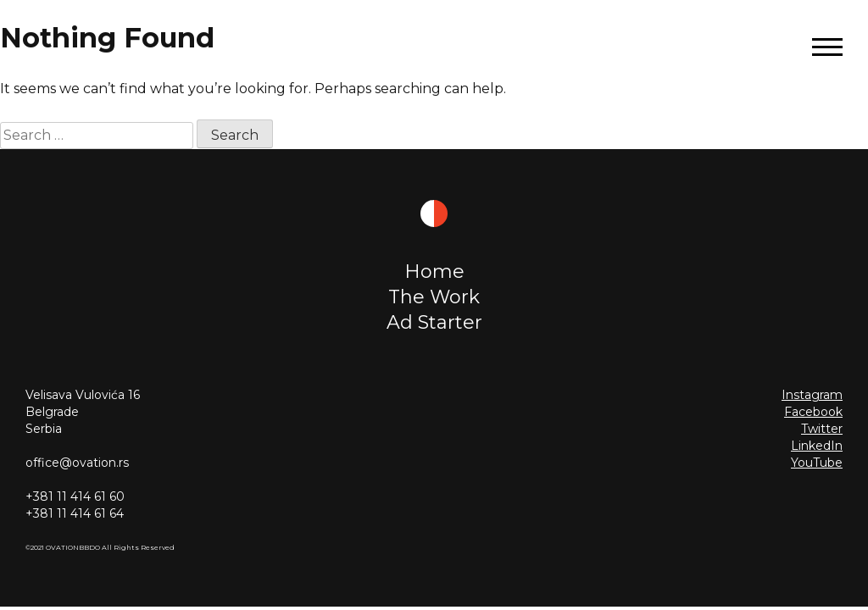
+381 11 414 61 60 (75, 496)
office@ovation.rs (77, 463)
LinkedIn (817, 446)
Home (434, 272)
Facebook (813, 412)
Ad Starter (434, 322)
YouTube (817, 463)
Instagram (812, 395)
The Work (434, 297)
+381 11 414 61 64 (75, 513)
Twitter (822, 429)
